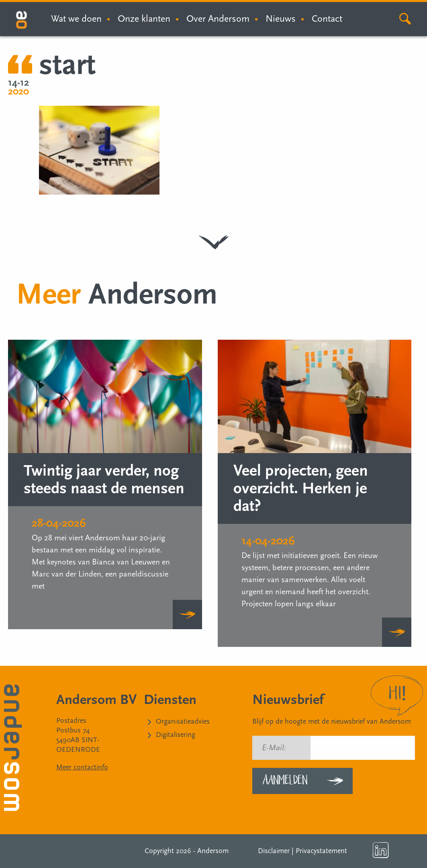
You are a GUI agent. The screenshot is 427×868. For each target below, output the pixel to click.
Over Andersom (218, 19)
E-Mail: (274, 748)
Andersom (213, 851)
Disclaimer (274, 851)
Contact (327, 19)
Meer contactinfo (82, 767)
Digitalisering (176, 735)
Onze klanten (144, 19)
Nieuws (281, 19)
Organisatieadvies (183, 721)
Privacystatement (321, 851)
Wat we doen (76, 19)
